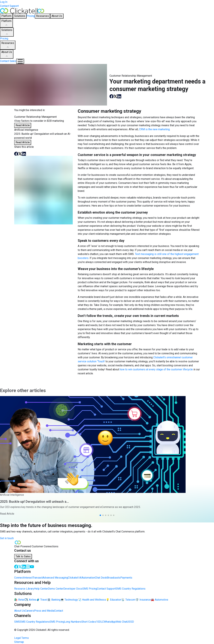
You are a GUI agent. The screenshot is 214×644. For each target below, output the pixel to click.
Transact (38, 578)
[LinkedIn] (24, 566)
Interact (28, 578)
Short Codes (89, 622)
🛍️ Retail (20, 600)
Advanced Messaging (55, 578)
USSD (130, 622)
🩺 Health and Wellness (92, 600)
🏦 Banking (54, 600)
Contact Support (9, 6)
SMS (17, 622)
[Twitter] (20, 566)
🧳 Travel (42, 600)
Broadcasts (114, 578)
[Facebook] (16, 566)
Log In (4, 2)
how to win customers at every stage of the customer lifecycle (156, 369)
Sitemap (19, 642)
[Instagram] (28, 566)
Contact (59, 611)
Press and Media (44, 611)
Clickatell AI (75, 578)
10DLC (100, 622)
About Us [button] (57, 16)
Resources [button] (42, 16)
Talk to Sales (23, 556)
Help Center (41, 589)
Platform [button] (6, 16)
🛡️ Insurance (143, 600)
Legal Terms (21, 638)
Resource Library (24, 589)
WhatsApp (110, 622)
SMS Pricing (90, 589)
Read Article (23, 125)
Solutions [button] (20, 16)
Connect (19, 578)
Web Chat (121, 622)
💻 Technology (69, 600)
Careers (30, 611)
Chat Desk (101, 578)
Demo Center (56, 589)
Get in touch (7, 538)
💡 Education (114, 600)
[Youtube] (32, 566)
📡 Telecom (128, 600)
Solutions (7, 32)
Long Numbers (73, 622)
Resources (8, 45)
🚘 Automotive (159, 600)
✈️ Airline (31, 600)
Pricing (31, 16)
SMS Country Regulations (131, 589)
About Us (7, 54)
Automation (88, 578)
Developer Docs (73, 589)
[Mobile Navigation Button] (20, 61)
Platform (6, 23)
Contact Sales (8, 61)
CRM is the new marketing (154, 129)
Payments (126, 578)
